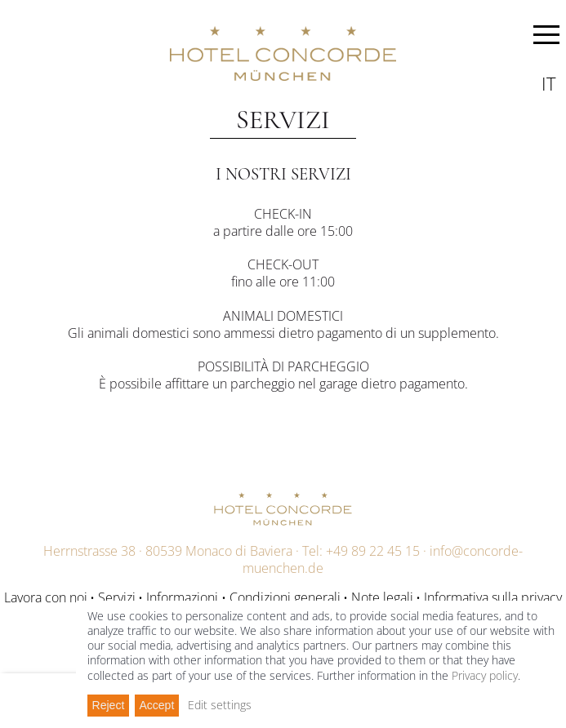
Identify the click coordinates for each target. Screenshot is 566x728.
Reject (109, 705)
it (549, 83)
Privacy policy (485, 675)
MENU (546, 38)
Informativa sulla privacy (493, 597)
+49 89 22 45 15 (373, 551)
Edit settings (220, 705)
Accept (156, 705)
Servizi (117, 597)
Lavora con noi (46, 597)
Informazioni (182, 597)
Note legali (382, 597)
